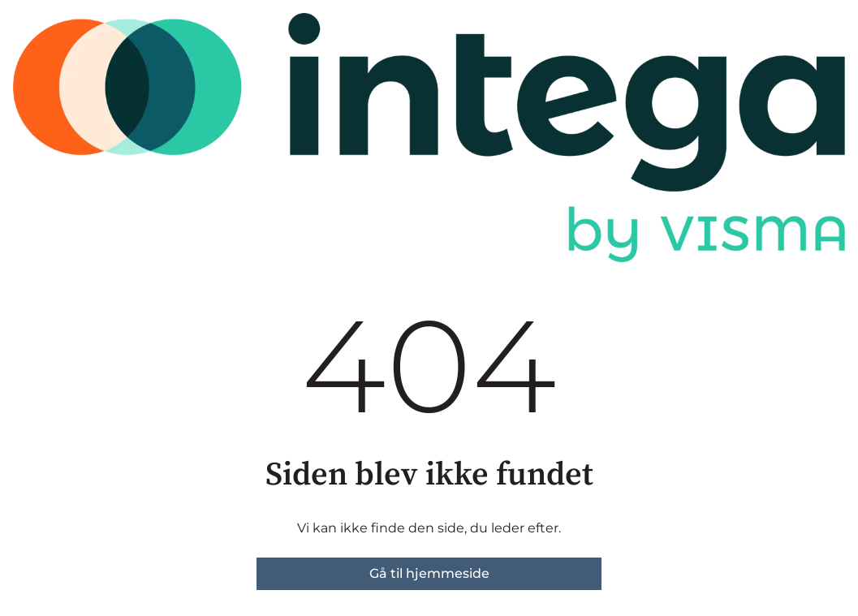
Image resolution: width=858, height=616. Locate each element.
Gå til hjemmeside (429, 573)
